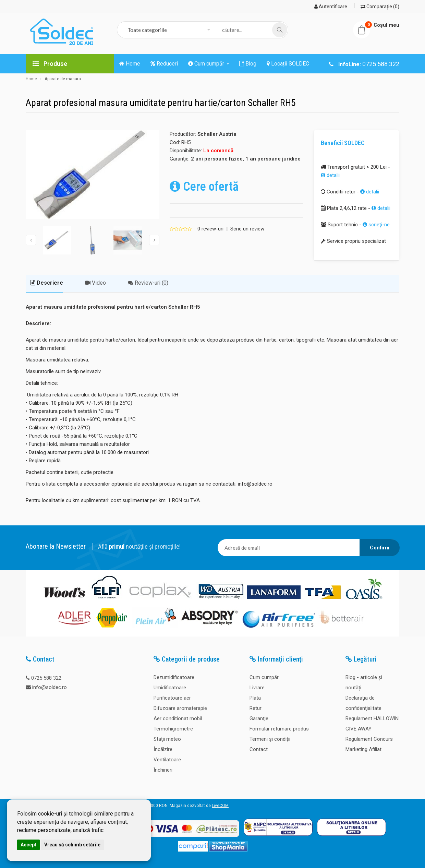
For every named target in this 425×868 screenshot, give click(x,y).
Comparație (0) (380, 7)
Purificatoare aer (172, 698)
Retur (256, 708)
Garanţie (259, 718)
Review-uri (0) (148, 283)
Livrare (257, 688)
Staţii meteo (167, 739)
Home (31, 79)
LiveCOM (220, 806)
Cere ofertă (204, 187)
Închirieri (163, 770)
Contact (259, 749)
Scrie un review (247, 229)
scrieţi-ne (376, 225)
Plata (255, 698)
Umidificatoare (170, 688)
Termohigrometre (173, 729)
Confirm (380, 548)
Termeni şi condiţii (270, 739)
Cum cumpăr (264, 677)
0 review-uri (210, 229)
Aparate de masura (63, 79)
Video (95, 283)
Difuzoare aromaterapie (180, 708)
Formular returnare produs (279, 729)
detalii (330, 175)
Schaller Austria (217, 134)
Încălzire (163, 749)
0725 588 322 (46, 678)
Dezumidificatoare (174, 677)
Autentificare (331, 7)
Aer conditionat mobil (178, 718)
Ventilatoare (167, 760)
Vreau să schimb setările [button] (72, 845)
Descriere (47, 283)
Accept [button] (28, 845)
